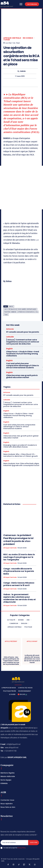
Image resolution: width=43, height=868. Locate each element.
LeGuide (10, 337)
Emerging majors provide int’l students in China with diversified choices (20, 446)
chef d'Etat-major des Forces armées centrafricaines (20, 309)
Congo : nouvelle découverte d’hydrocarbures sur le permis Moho (19, 571)
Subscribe (34, 842)
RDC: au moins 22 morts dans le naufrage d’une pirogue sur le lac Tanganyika (19, 557)
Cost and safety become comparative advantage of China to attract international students (23, 366)
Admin (23, 71)
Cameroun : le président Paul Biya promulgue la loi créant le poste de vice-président (18, 540)
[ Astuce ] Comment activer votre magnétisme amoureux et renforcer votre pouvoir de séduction (23, 342)
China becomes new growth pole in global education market (22, 376)
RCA (37, 312)
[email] (14, 843)
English (9, 349)
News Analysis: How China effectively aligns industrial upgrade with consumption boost (21, 464)
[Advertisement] (21, 188)
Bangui (11, 306)
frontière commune (10, 312)
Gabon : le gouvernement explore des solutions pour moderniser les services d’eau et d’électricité (20, 598)
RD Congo (28, 38)
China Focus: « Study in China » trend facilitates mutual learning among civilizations (23, 354)
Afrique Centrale (12, 38)
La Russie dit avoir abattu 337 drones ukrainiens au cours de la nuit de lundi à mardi (32, 659)
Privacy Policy (21, 848)
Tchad (7, 40)
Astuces (10, 329)
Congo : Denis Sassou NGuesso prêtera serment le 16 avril (19, 584)
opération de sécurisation (26, 312)
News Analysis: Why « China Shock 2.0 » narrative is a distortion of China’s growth (21, 455)
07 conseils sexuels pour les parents (23, 332)
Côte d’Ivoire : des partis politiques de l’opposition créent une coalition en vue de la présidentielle (11, 661)
